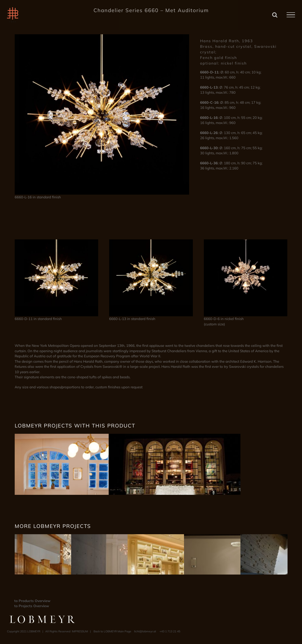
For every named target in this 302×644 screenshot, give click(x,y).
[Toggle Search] (275, 15)
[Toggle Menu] (291, 15)
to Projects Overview (32, 606)
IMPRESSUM (80, 631)
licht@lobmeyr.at (145, 631)
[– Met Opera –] (175, 436)
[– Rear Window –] (81, 436)
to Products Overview (32, 601)
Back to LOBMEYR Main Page (112, 631)
